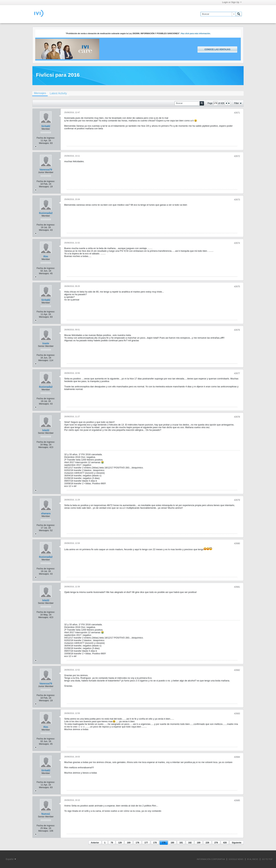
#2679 (237, 500)
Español (11, 859)
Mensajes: (44, 143)
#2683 (237, 714)
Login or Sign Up (232, 2)
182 (190, 843)
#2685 (237, 800)
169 (129, 843)
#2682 (237, 670)
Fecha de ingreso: (46, 138)
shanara (46, 513)
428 (225, 843)
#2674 (237, 243)
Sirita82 (46, 126)
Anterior (95, 843)
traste (46, 343)
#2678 (237, 417)
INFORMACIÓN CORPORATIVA (211, 859)
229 (207, 843)
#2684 (237, 757)
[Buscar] (218, 14)
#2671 (237, 113)
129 (120, 843)
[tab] (40, 94)
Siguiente (237, 843)
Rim (46, 256)
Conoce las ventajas (217, 49)
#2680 (237, 543)
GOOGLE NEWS (236, 859)
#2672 (237, 156)
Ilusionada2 (46, 213)
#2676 (237, 330)
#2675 (237, 287)
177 (146, 843)
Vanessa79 (46, 170)
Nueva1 (46, 814)
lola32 (46, 430)
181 (181, 843)
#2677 (237, 373)
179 (164, 843)
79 (112, 843)
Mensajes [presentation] (40, 93)
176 (137, 843)
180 (172, 843)
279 (216, 843)
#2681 (237, 587)
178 (155, 843)
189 (199, 843)
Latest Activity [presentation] (58, 93)
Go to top (267, 859)
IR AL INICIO (253, 859)
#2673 (237, 200)
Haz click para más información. (196, 33)
